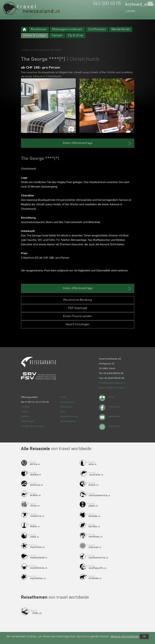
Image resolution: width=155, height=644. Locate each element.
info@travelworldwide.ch (112, 383)
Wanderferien (121, 29)
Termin (25, 411)
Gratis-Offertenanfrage (97, 143)
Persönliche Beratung (78, 300)
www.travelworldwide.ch (112, 388)
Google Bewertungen (33, 426)
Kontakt (25, 407)
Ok (144, 637)
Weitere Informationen (125, 637)
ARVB (63, 397)
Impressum (66, 407)
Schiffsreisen (97, 29)
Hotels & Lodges (35, 35)
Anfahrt (25, 416)
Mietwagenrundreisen (67, 29)
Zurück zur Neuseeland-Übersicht (41, 50)
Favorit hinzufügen (77, 325)
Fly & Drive (76, 35)
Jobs (62, 411)
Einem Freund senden (77, 316)
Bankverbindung (69, 416)
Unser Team (28, 421)
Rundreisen (39, 29)
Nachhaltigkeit (68, 421)
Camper (57, 35)
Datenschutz (67, 402)
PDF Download (77, 308)
